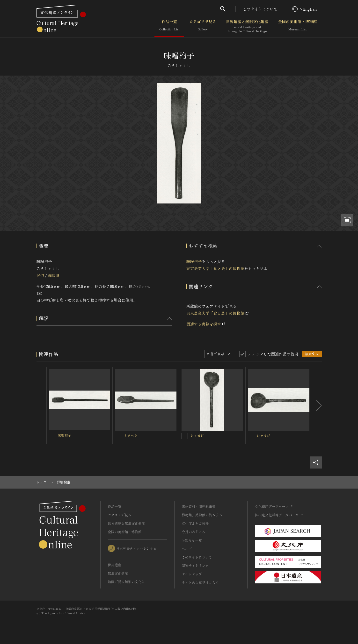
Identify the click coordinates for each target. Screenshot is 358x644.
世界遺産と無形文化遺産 (247, 26)
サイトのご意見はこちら (200, 582)
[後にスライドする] (317, 406)
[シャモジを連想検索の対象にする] (185, 436)
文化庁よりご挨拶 (195, 523)
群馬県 (54, 275)
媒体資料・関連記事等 (199, 506)
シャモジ (197, 435)
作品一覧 (169, 26)
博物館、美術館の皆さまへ (202, 515)
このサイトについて (260, 9)
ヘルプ (187, 549)
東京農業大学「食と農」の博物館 (215, 268)
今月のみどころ (194, 532)
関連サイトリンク (195, 566)
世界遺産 (115, 565)
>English (304, 9)
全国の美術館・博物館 (297, 26)
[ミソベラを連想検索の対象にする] (118, 436)
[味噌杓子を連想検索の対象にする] (52, 436)
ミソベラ (131, 435)
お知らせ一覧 (192, 540)
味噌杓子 (194, 261)
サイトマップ (192, 574)
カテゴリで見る (203, 26)
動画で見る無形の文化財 (126, 582)
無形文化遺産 (118, 573)
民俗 (40, 275)
